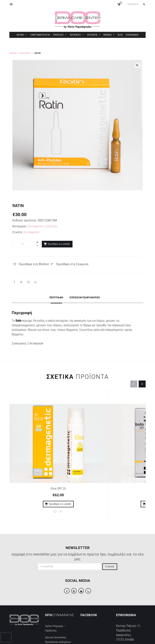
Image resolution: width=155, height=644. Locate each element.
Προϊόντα (26, 53)
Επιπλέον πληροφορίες (86, 297)
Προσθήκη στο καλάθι (59, 244)
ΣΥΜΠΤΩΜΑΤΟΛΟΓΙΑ (40, 35)
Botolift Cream (78, 449)
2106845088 (124, 612)
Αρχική (13, 53)
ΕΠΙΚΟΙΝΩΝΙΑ (132, 35)
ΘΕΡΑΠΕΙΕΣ (77, 35)
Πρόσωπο (51, 226)
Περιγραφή (53, 297)
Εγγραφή (110, 532)
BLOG (120, 35)
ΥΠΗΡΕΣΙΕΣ (60, 35)
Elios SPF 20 (32, 449)
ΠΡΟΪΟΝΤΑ (94, 35)
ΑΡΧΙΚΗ (22, 35)
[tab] (53, 300)
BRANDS (109, 35)
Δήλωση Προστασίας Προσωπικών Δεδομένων (58, 609)
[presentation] (6, 637)
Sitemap (67, 639)
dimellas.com (55, 639)
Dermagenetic (36, 226)
